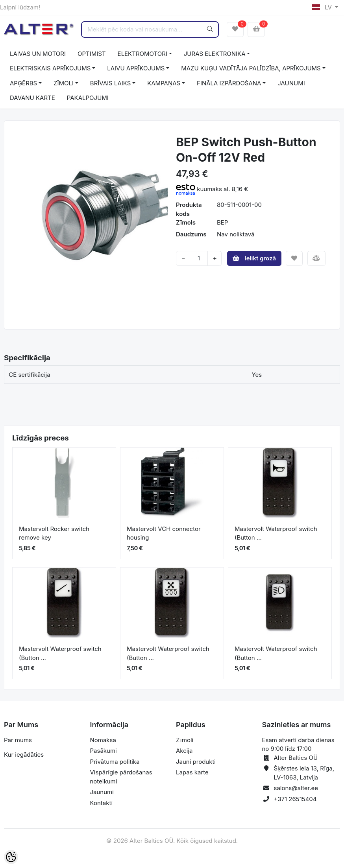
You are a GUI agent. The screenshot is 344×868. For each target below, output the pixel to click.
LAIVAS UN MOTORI (38, 54)
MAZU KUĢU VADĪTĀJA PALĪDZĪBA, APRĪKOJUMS (251, 68)
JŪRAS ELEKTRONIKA (215, 54)
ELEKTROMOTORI (142, 54)
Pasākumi (104, 751)
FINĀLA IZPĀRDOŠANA (229, 83)
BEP (222, 222)
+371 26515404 (295, 799)
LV (323, 7)
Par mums (18, 740)
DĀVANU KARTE (32, 98)
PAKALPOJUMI (88, 98)
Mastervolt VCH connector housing (164, 533)
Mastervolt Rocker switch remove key (54, 533)
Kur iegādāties (24, 755)
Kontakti (102, 803)
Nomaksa (103, 740)
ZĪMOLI (64, 83)
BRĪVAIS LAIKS (110, 83)
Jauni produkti (196, 762)
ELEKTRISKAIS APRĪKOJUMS (50, 68)
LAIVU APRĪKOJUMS (136, 68)
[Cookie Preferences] (11, 857)
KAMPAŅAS (164, 83)
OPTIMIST (92, 54)
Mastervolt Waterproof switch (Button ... (276, 533)
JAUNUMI (291, 83)
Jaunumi (102, 792)
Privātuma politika (115, 762)
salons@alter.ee (296, 788)
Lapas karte (192, 772)
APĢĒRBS (23, 83)
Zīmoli (185, 740)
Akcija (184, 751)
